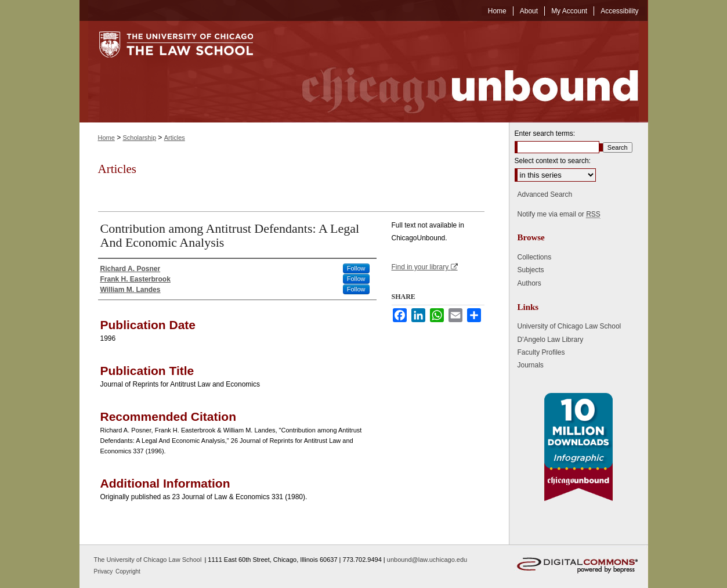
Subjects (531, 270)
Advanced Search (545, 194)
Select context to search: (553, 161)
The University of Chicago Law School (148, 560)
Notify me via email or (559, 214)
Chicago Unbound (460, 72)
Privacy (104, 571)
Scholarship (140, 138)
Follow (356, 268)
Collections (535, 257)
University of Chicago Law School (569, 326)
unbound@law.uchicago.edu (427, 560)
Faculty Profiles (541, 352)
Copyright (128, 571)
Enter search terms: (545, 134)
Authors (529, 283)
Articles (175, 138)
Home (106, 138)
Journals (531, 365)
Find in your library (425, 267)
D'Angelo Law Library (551, 340)
